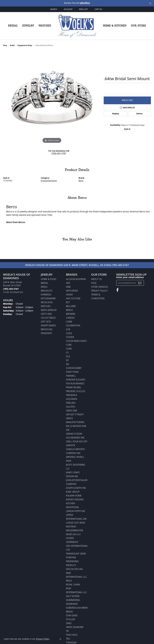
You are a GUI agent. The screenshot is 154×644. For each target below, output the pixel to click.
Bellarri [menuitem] (71, 306)
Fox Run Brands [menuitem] (75, 383)
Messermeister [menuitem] (75, 530)
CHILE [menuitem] (69, 333)
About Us (96, 279)
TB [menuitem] (67, 631)
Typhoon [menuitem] (71, 643)
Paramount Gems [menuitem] (76, 554)
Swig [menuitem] (69, 623)
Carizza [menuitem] (70, 318)
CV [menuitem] (67, 353)
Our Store (138, 26)
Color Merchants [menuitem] (76, 341)
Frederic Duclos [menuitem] (76, 391)
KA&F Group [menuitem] (73, 492)
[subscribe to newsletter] (140, 283)
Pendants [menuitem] (46, 333)
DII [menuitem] (67, 364)
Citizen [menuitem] (70, 337)
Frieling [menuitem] (71, 403)
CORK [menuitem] (69, 349)
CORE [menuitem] (69, 345)
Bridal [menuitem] (45, 283)
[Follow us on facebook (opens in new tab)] (117, 290)
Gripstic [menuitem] (71, 445)
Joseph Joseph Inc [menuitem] (76, 488)
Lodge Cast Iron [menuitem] (75, 523)
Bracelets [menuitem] (47, 291)
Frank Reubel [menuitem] (74, 387)
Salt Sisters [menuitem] (73, 596)
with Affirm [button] (85, 3)
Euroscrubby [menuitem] (74, 368)
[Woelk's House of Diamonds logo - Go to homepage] (77, 26)
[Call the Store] (11, 289)
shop (5, 45)
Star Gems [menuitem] (72, 615)
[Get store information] (13, 292)
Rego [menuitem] (69, 581)
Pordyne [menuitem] (71, 557)
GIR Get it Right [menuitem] (75, 414)
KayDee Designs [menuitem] (75, 499)
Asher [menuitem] (69, 295)
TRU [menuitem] (68, 639)
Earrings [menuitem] (46, 295)
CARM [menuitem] (69, 322)
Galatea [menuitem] (71, 407)
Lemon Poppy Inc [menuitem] (76, 511)
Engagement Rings (25, 45)
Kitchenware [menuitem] (48, 298)
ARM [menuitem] (68, 287)
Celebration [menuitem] (73, 325)
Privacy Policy (99, 291)
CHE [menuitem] (68, 329)
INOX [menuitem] (69, 461)
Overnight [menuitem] (72, 542)
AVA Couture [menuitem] (73, 298)
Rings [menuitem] (44, 287)
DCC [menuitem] (68, 356)
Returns (139, 114)
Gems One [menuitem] (72, 411)
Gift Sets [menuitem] (46, 322)
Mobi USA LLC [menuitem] (73, 534)
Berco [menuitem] (69, 310)
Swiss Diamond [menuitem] (75, 627)
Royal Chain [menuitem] (73, 585)
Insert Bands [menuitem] (48, 325)
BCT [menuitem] (68, 302)
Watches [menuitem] (46, 306)
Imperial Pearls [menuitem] (75, 457)
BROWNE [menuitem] (71, 314)
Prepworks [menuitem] (72, 561)
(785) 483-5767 (59, 154)
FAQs (94, 283)
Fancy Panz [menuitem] (72, 372)
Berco (81, 181)
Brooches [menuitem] (47, 329)
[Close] (150, 3)
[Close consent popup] (60, 639)
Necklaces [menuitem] (47, 302)
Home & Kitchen (115, 26)
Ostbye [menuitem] (70, 538)
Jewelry (28, 26)
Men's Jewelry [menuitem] (49, 310)
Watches (45, 26)
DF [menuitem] (67, 360)
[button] (55, 9)
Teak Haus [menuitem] (72, 635)
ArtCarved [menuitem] (72, 291)
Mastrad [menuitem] (71, 527)
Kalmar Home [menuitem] (74, 496)
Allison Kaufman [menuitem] (76, 279)
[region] (52, 98)
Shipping (115, 114)
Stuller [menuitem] (70, 619)
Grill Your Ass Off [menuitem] (77, 441)
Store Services (100, 287)
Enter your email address (130, 277)
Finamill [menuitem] (71, 376)
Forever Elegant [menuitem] (76, 380)
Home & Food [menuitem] (49, 279)
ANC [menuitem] (68, 283)
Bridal (13, 26)
